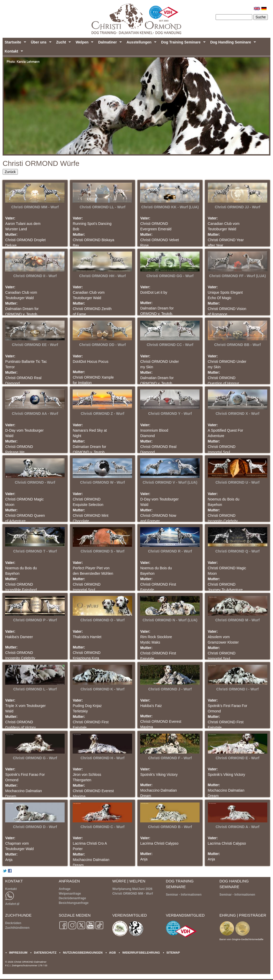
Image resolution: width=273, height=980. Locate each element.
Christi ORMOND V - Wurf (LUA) (170, 482)
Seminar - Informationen (184, 895)
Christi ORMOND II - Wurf (35, 276)
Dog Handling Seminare (232, 43)
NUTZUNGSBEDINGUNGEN (83, 952)
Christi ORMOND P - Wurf (35, 620)
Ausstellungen (140, 43)
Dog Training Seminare (182, 43)
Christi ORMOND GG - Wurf (170, 276)
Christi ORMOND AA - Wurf (35, 414)
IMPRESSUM (18, 952)
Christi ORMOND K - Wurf (102, 689)
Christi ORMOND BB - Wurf (237, 345)
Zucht (62, 43)
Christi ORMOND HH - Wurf (102, 276)
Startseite (14, 43)
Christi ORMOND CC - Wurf (170, 345)
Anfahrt (12, 904)
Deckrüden (13, 923)
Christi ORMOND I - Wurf (238, 689)
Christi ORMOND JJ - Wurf (238, 207)
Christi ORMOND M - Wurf (238, 620)
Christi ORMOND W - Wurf (103, 482)
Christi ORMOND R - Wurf (170, 551)
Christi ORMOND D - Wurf (35, 827)
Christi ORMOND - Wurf (35, 482)
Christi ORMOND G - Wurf (35, 758)
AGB (112, 952)
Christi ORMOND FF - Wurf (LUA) (237, 276)
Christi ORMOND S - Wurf (103, 551)
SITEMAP (173, 952)
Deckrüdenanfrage (72, 898)
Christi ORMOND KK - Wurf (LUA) (170, 207)
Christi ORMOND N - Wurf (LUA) (170, 620)
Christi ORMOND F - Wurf (170, 758)
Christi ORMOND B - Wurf (170, 827)
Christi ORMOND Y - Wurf (170, 414)
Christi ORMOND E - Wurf (237, 758)
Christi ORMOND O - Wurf (103, 620)
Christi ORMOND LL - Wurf (103, 207)
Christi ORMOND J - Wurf (170, 689)
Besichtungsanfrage (74, 903)
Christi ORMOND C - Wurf (102, 827)
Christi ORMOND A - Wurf (237, 827)
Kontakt (13, 53)
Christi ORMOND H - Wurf (102, 758)
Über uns (40, 43)
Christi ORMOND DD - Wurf (102, 345)
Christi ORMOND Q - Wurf (237, 551)
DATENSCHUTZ (45, 952)
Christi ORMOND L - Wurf (35, 689)
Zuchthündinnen (17, 928)
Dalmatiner (109, 43)
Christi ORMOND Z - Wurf (103, 414)
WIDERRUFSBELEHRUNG (141, 952)
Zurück (10, 172)
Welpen (84, 43)
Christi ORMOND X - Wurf (237, 414)
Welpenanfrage (70, 894)
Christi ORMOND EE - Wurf (35, 345)
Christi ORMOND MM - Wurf (35, 207)
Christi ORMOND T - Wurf (35, 551)
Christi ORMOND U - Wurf (238, 482)
